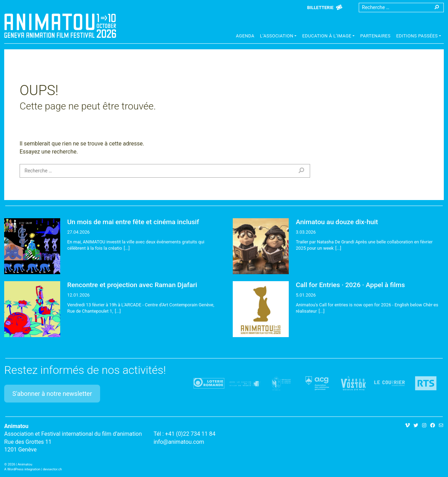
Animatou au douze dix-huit (337, 222)
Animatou (60, 26)
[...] (127, 248)
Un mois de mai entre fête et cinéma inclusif (133, 222)
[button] (278, 37)
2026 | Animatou (20, 464)
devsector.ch (52, 469)
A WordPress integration (22, 469)
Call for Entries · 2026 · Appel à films (350, 285)
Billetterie (320, 8)
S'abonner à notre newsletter (52, 394)
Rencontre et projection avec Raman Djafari (132, 285)
